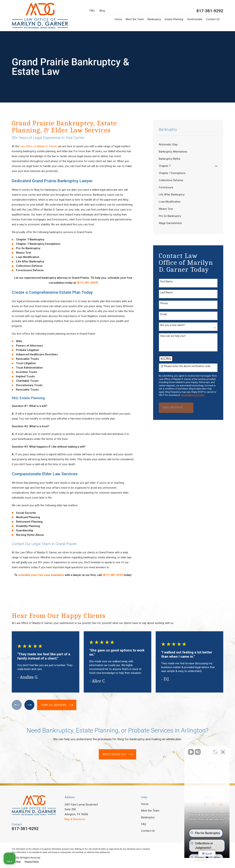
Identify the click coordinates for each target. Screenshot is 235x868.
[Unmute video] (170, 751)
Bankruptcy (148, 817)
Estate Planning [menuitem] (174, 19)
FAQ (92, 11)
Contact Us (148, 831)
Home (145, 804)
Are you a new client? (173, 325)
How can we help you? (173, 336)
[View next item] (29, 705)
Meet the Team (150, 811)
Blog (102, 11)
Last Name (167, 292)
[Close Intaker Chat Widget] (223, 751)
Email (163, 314)
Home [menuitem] (118, 19)
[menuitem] (188, 145)
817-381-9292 (210, 11)
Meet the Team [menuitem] (135, 19)
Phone (164, 303)
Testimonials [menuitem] (195, 19)
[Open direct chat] (215, 751)
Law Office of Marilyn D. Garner (38, 146)
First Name (167, 281)
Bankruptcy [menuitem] (154, 19)
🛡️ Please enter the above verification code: (186, 366)
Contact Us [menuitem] (213, 19)
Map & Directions (75, 819)
